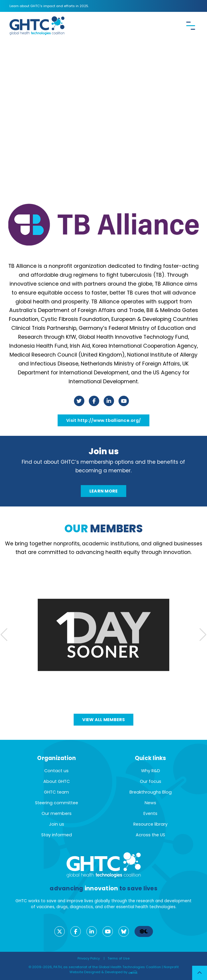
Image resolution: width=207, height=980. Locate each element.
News (150, 803)
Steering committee (57, 803)
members (103, 529)
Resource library (150, 824)
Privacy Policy (89, 958)
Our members (57, 813)
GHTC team (56, 792)
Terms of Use (118, 958)
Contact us (56, 771)
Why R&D (151, 771)
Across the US (150, 835)
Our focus (151, 781)
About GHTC (57, 781)
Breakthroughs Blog (151, 792)
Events (150, 813)
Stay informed (57, 835)
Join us (57, 824)
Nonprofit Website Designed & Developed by (124, 969)
